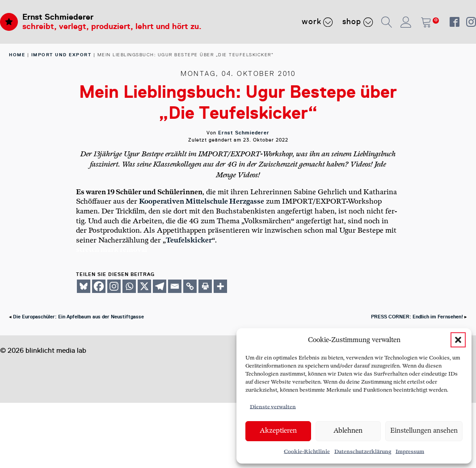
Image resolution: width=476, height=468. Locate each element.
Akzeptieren (278, 431)
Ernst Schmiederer (58, 17)
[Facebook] (99, 286)
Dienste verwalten (273, 407)
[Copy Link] (190, 286)
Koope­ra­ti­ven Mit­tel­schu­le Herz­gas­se (202, 202)
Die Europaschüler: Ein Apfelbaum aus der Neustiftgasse (78, 317)
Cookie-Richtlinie (307, 452)
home (17, 55)
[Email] (175, 286)
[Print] (205, 286)
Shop (358, 22)
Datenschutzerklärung (363, 452)
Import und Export (61, 55)
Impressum (410, 452)
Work (318, 22)
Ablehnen (348, 431)
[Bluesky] (84, 286)
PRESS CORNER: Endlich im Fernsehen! (417, 317)
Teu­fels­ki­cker (189, 240)
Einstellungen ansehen (424, 431)
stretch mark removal (112, 250)
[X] (144, 286)
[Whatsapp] (129, 286)
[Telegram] (160, 286)
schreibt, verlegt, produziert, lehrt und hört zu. (112, 26)
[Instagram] (114, 286)
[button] (458, 340)
